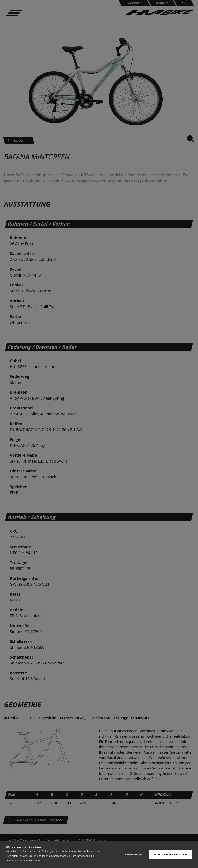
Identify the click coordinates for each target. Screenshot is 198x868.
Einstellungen (134, 855)
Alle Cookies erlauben (171, 855)
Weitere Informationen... (28, 861)
